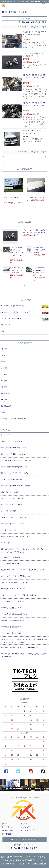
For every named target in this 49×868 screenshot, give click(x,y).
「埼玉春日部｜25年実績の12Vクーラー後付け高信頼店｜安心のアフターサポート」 (24, 655)
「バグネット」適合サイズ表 (11, 608)
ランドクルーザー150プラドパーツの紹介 (15, 486)
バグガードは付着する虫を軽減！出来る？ (15, 467)
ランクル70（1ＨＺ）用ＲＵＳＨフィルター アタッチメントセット (34, 77)
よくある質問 (5, 543)
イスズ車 (4, 387)
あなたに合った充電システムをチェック (15, 614)
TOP (4, 12)
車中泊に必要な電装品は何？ (11, 627)
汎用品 (3, 412)
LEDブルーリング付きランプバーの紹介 (15, 473)
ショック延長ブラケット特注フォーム (14, 601)
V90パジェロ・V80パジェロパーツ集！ (14, 517)
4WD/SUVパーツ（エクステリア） (13, 306)
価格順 (38, 22)
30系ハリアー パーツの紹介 (10, 492)
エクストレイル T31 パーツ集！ (12, 479)
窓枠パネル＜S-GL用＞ (36, 197)
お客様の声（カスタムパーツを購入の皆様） (16, 536)
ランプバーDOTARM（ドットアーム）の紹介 (16, 460)
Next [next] (44, 192)
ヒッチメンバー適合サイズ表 (11, 633)
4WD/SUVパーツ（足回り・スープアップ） (16, 312)
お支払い (8, 827)
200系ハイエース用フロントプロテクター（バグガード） (17, 270)
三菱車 (3, 362)
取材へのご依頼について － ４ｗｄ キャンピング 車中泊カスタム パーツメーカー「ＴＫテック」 (24, 550)
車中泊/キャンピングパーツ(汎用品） (14, 419)
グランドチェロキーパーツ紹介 (11, 505)
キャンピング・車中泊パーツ (11, 319)
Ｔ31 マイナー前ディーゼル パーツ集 (14, 582)
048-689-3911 (25, 848)
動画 (2, 331)
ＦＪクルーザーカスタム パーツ (12, 557)
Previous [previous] (5, 192)
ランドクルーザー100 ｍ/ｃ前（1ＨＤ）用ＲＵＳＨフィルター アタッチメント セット (17, 253)
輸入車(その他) (6, 406)
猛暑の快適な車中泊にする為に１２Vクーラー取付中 (19, 648)
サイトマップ (5, 435)
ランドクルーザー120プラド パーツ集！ (15, 448)
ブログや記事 (5, 325)
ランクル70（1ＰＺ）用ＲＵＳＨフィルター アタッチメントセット (34, 105)
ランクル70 (24, 12)
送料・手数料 (10, 830)
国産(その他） (5, 393)
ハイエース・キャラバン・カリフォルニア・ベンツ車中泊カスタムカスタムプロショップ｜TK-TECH (24, 641)
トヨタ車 (12, 12)
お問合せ (8, 834)
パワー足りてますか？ (8, 530)
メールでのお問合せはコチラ (25, 839)
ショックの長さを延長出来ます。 (12, 563)
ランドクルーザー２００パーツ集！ (13, 524)
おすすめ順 (30, 22)
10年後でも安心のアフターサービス (13, 589)
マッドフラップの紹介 (8, 511)
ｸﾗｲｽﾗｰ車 (4, 400)
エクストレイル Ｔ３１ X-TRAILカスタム (15, 576)
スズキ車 (4, 381)
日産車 (3, 355)
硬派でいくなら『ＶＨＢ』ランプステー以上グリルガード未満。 (23, 570)
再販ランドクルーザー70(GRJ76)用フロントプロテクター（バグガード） (34, 34)
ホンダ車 (4, 374)
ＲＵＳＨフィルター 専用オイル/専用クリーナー (39, 250)
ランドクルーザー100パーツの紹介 (13, 454)
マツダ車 (4, 368)
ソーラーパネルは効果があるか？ (12, 621)
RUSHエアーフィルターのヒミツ (12, 441)
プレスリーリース (30, 827)
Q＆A (25, 824)
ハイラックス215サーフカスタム (12, 498)
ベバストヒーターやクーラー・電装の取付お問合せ (19, 595)
